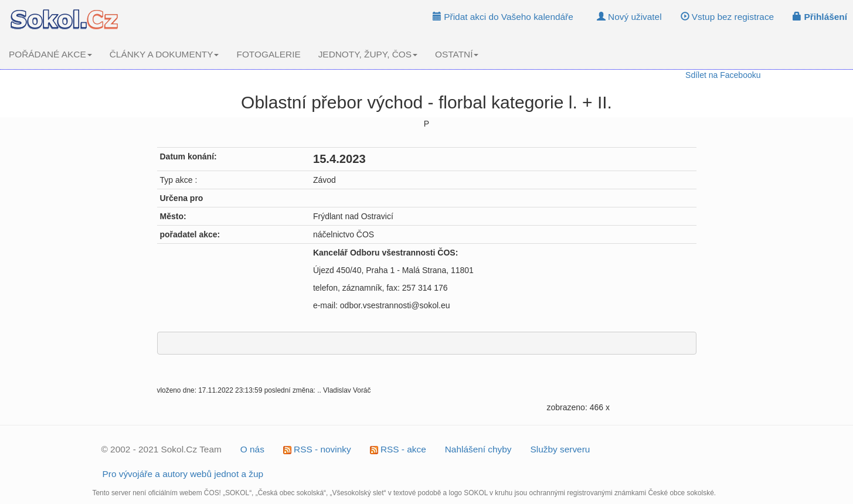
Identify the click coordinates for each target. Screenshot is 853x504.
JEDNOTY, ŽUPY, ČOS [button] (368, 54)
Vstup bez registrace (728, 17)
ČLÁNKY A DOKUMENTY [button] (164, 54)
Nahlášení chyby (478, 449)
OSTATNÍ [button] (457, 54)
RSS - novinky (317, 449)
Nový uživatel (629, 17)
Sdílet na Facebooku (723, 75)
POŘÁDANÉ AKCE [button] (50, 54)
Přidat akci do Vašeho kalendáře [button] (503, 17)
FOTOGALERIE (268, 54)
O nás (252, 449)
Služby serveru (560, 449)
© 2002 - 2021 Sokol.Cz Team (162, 449)
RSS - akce (398, 449)
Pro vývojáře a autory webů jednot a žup (183, 474)
